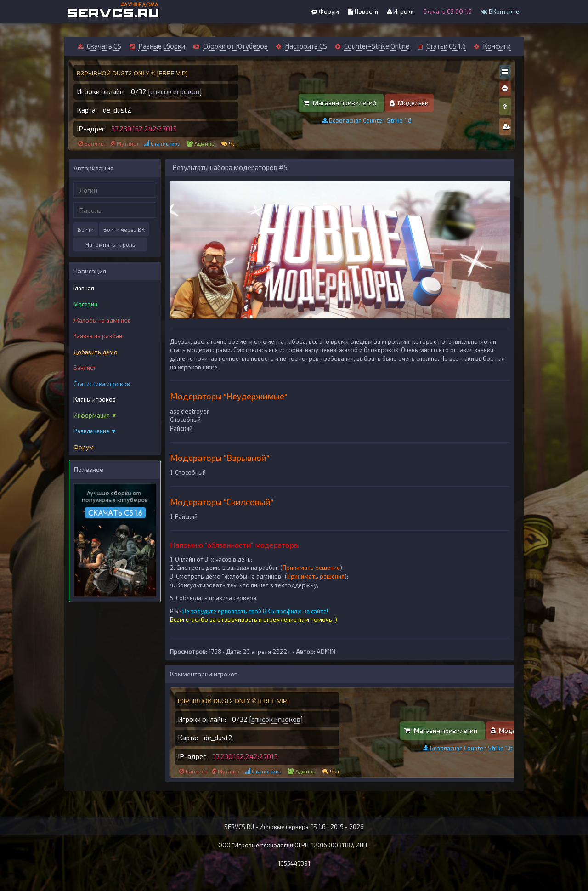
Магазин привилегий (340, 103)
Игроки (401, 11)
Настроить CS (306, 46)
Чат (234, 143)
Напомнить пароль (110, 244)
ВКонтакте (500, 11)
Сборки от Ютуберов (235, 46)
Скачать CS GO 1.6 (447, 11)
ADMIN (326, 652)
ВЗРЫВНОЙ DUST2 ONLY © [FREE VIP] (132, 73)
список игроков (175, 91)
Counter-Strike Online (377, 46)
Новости (363, 11)
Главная (84, 288)
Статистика (166, 143)
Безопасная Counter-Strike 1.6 (367, 120)
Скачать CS (104, 46)
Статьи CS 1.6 (446, 46)
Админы (205, 143)
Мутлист (128, 143)
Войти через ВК (124, 229)
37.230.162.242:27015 (144, 129)
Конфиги (497, 46)
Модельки (409, 103)
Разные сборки (162, 46)
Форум (325, 11)
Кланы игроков (95, 399)
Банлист (95, 143)
